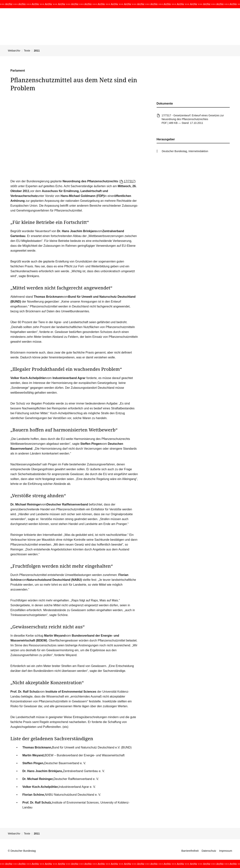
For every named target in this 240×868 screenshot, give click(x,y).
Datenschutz (209, 851)
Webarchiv (14, 51)
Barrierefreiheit (190, 851)
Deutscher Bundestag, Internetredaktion (185, 151)
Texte (27, 51)
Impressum (226, 851)
